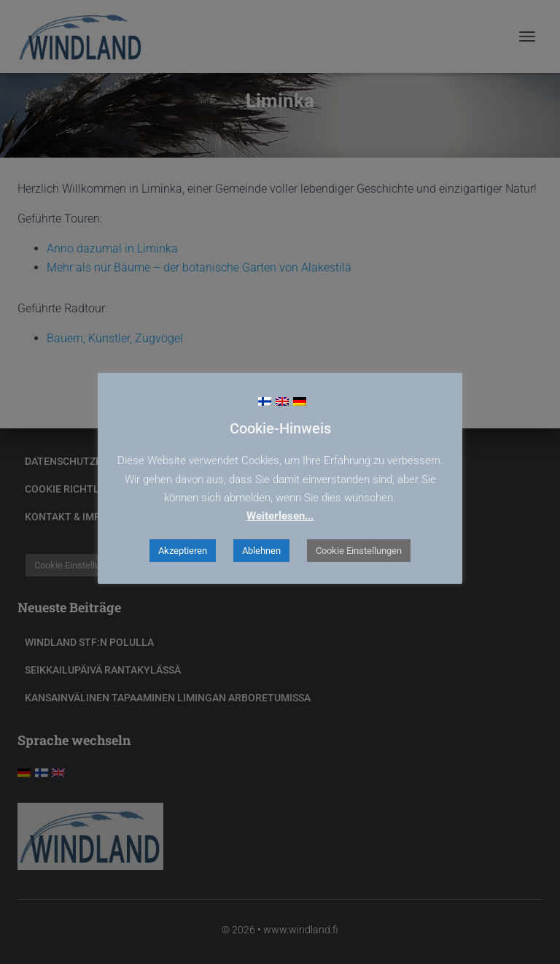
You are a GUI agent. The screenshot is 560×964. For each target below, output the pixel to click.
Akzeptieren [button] (183, 551)
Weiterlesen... (280, 516)
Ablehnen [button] (261, 551)
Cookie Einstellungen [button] (359, 551)
